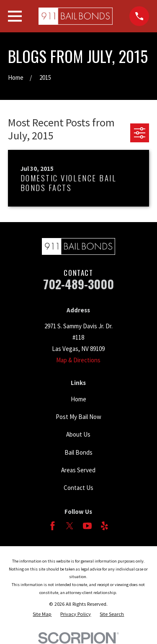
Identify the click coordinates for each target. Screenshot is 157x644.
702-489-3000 (78, 284)
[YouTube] (87, 526)
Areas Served (78, 470)
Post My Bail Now (78, 417)
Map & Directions (78, 360)
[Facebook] (53, 526)
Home (78, 399)
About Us (78, 434)
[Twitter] (70, 526)
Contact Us (78, 488)
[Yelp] (104, 526)
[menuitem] (42, 614)
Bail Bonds (78, 452)
